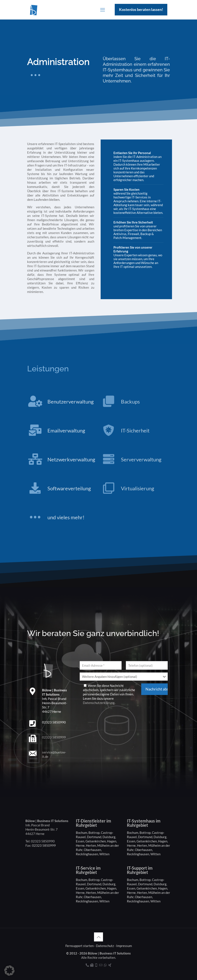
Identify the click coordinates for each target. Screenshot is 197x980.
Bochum (82, 833)
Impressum (124, 946)
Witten (104, 854)
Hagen (112, 841)
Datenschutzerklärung (99, 703)
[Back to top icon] (98, 937)
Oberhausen (92, 850)
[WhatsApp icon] (105, 965)
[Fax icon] (92, 965)
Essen (80, 841)
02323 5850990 (54, 722)
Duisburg (109, 837)
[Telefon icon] (87, 965)
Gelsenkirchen (96, 841)
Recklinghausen (87, 854)
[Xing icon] (110, 965)
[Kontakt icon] (101, 965)
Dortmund (94, 837)
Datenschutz (105, 946)
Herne (80, 845)
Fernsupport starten (79, 946)
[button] (9, 971)
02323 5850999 (54, 737)
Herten (91, 845)
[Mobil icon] (96, 965)
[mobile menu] (103, 10)
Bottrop (94, 833)
